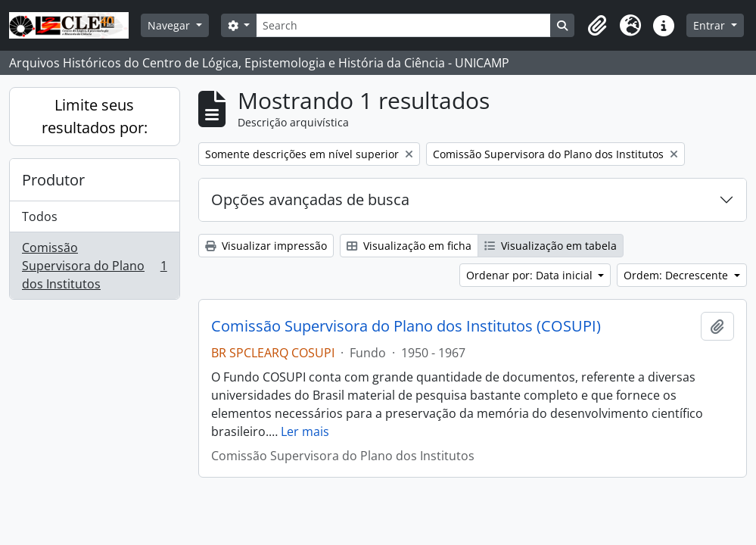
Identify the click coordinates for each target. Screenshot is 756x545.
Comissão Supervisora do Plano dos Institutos (94, 266)
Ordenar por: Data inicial (531, 275)
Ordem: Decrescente (677, 275)
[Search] (403, 25)
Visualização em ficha (409, 246)
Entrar (711, 25)
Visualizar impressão (266, 246)
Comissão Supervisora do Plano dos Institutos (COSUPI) (406, 326)
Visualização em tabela (551, 246)
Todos (40, 216)
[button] (597, 26)
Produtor (53, 180)
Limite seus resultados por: (95, 116)
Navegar (170, 25)
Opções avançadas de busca (310, 199)
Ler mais (305, 431)
